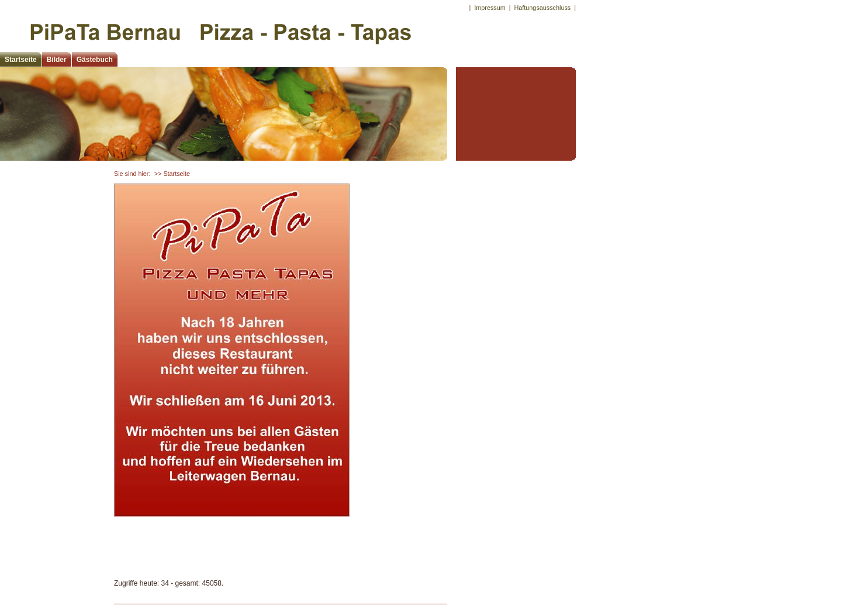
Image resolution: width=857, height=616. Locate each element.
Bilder (57, 60)
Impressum (490, 8)
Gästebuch (95, 60)
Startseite (21, 60)
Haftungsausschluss (543, 8)
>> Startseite (172, 174)
